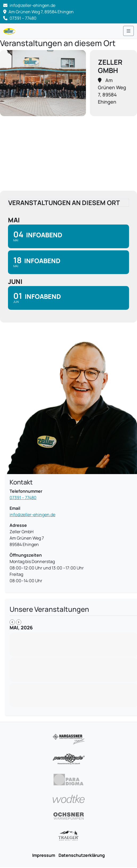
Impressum (44, 855)
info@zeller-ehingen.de (32, 515)
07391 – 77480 (20, 18)
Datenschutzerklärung (82, 855)
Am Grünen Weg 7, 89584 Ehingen (38, 12)
